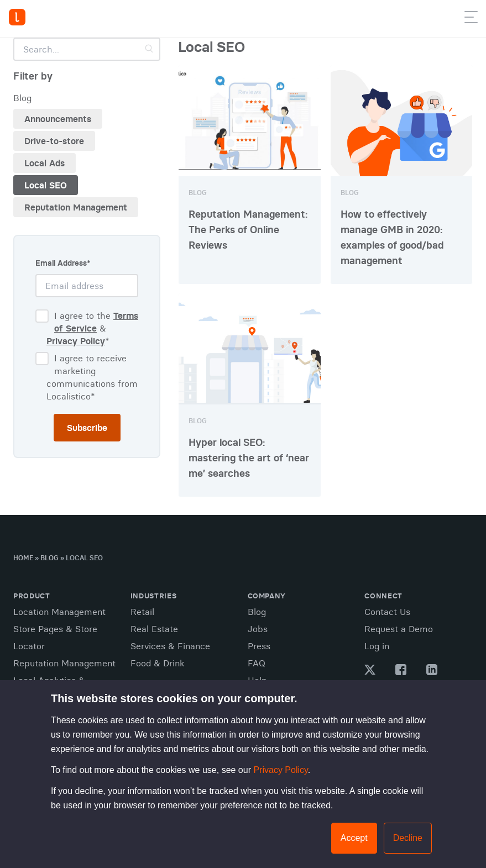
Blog (49, 558)
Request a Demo (399, 629)
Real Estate (154, 629)
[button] (471, 19)
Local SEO (46, 185)
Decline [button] (408, 838)
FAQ (257, 663)
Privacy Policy (280, 770)
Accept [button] (354, 838)
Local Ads (45, 163)
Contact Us (387, 612)
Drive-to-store (54, 141)
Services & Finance (170, 646)
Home (23, 558)
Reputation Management (76, 207)
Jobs (258, 629)
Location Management (59, 612)
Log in (377, 646)
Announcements (58, 119)
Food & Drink (157, 663)
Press (259, 646)
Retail (142, 612)
